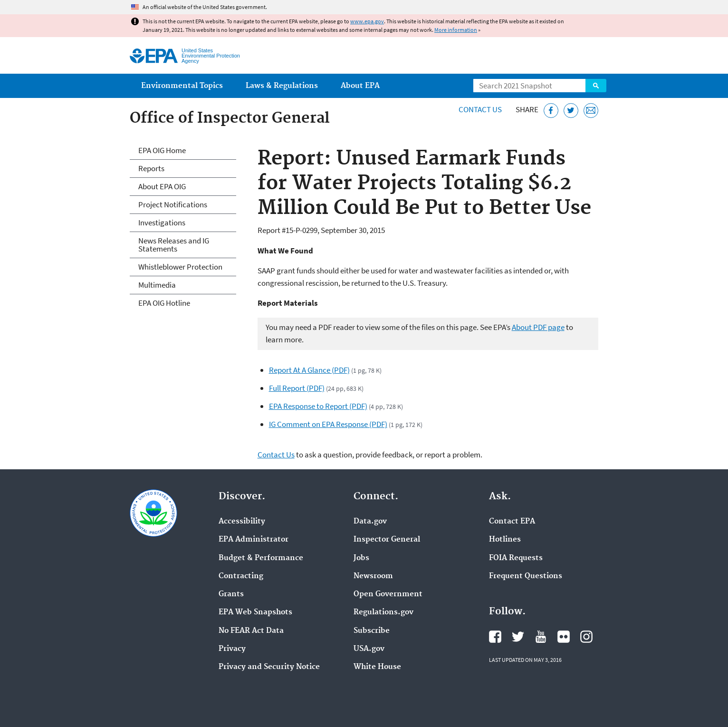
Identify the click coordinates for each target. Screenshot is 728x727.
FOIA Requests (516, 558)
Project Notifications (173, 204)
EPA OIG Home (162, 150)
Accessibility (242, 522)
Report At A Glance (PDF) (309, 370)
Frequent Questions (526, 576)
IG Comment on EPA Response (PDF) (328, 424)
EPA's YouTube (541, 637)
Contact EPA (512, 522)
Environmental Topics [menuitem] (182, 86)
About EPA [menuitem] (360, 86)
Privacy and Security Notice (269, 667)
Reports (151, 168)
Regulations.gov (383, 612)
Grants (231, 594)
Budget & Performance (261, 558)
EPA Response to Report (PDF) (318, 406)
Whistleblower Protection (180, 267)
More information (456, 30)
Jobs (361, 558)
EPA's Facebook (495, 637)
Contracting (241, 576)
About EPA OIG (162, 186)
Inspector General (387, 540)
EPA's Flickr (564, 637)
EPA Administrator (254, 540)
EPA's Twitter (518, 637)
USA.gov (369, 649)
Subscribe (372, 631)
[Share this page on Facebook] (551, 111)
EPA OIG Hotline (164, 303)
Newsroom (373, 576)
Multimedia (157, 285)
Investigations (162, 223)
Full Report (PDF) (297, 388)
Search (596, 86)
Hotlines (505, 540)
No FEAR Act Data (251, 631)
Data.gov (370, 522)
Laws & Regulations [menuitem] (282, 86)
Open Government (388, 594)
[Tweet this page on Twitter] (571, 111)
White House (377, 667)
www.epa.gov (367, 21)
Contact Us (480, 109)
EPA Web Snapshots (255, 612)
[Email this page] (591, 111)
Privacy (232, 649)
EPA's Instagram (586, 637)
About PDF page (538, 327)
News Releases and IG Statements (174, 245)
